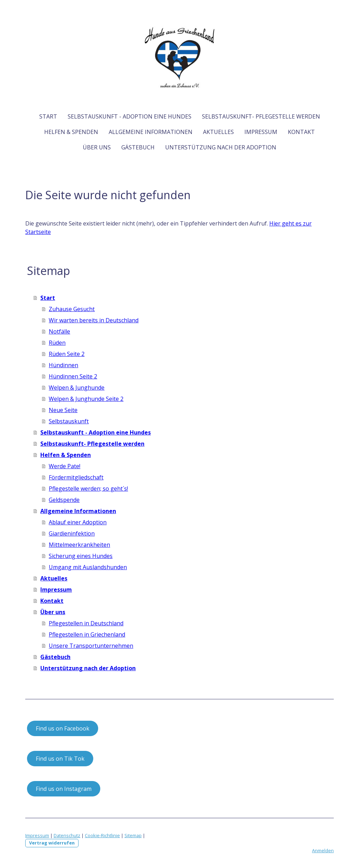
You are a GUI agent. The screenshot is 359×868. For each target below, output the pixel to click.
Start (48, 116)
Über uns (97, 147)
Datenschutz (67, 835)
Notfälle (59, 331)
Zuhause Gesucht (72, 309)
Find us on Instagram (64, 789)
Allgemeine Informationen (151, 132)
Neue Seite (63, 410)
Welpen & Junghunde (77, 388)
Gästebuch (138, 147)
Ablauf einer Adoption (78, 522)
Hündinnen (63, 365)
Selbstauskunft (69, 421)
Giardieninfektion (72, 533)
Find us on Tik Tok (60, 759)
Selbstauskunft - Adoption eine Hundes (130, 116)
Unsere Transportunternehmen (91, 646)
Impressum (261, 132)
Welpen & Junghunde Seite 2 (86, 399)
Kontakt (301, 132)
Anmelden (323, 850)
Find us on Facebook (63, 728)
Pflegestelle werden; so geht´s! (88, 489)
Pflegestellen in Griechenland (87, 634)
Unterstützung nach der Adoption (221, 147)
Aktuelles (218, 132)
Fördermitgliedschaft (76, 477)
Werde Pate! (65, 466)
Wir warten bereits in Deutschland (94, 320)
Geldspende (64, 500)
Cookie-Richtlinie (102, 835)
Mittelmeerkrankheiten (79, 545)
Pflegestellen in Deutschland (86, 623)
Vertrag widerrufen (52, 843)
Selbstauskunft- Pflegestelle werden (261, 116)
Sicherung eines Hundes (81, 556)
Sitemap (133, 835)
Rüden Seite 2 (67, 354)
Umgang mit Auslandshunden (88, 567)
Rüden (57, 343)
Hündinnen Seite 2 (73, 376)
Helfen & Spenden (71, 132)
